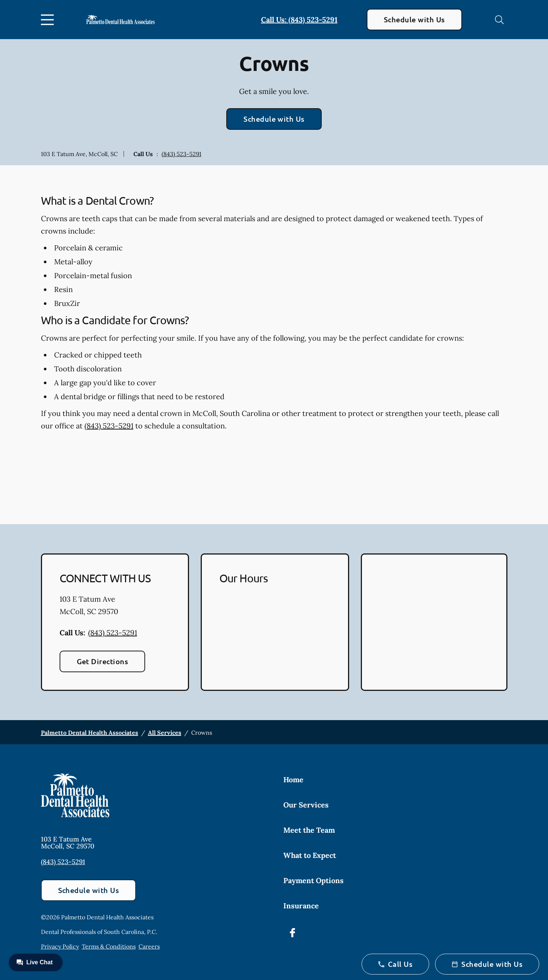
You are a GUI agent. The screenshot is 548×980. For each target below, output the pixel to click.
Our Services (306, 805)
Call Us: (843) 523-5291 (299, 20)
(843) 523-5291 (182, 154)
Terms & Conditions (109, 946)
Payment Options (313, 880)
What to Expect (310, 855)
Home (293, 780)
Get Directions (103, 661)
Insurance (301, 906)
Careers (149, 946)
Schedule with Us (414, 19)
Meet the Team (309, 830)
